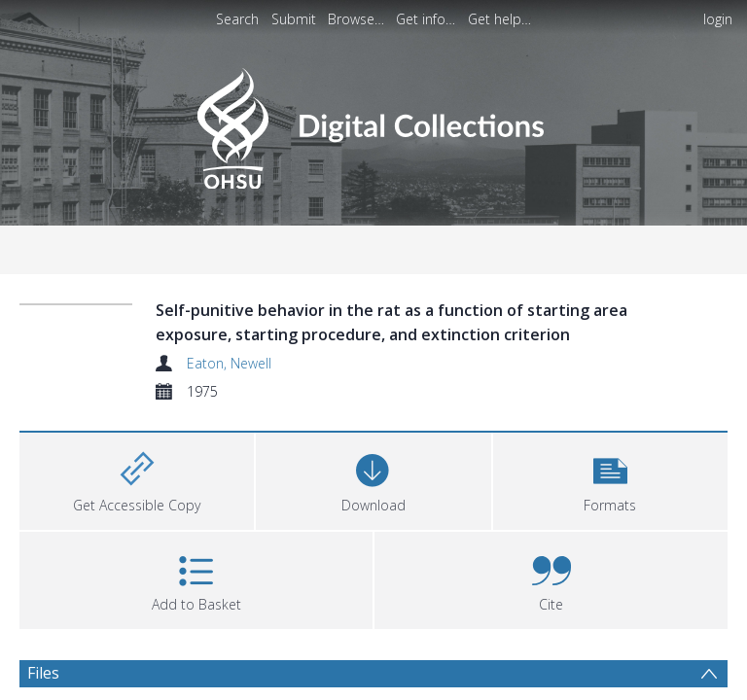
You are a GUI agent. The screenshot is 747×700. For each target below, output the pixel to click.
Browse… (356, 19)
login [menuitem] (718, 19)
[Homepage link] (373, 123)
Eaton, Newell (229, 363)
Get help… (499, 19)
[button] (609, 479)
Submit (294, 19)
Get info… (426, 19)
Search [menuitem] (237, 19)
